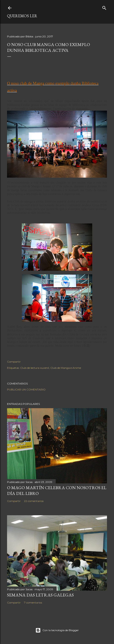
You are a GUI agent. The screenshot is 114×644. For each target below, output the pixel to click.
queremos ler (22, 16)
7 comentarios (33, 603)
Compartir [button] (14, 362)
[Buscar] (104, 7)
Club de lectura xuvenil (35, 368)
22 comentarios (34, 501)
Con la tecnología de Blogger (57, 630)
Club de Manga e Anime (66, 368)
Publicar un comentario (26, 389)
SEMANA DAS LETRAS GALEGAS (40, 595)
